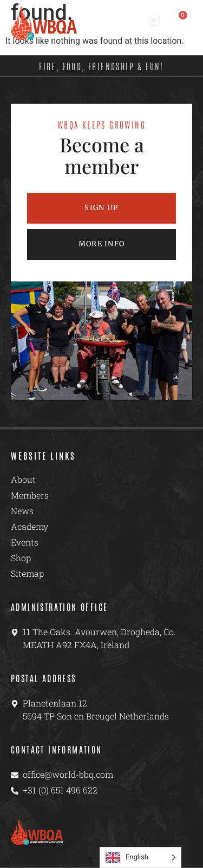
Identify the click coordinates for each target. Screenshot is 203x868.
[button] (155, 21)
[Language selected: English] (140, 857)
